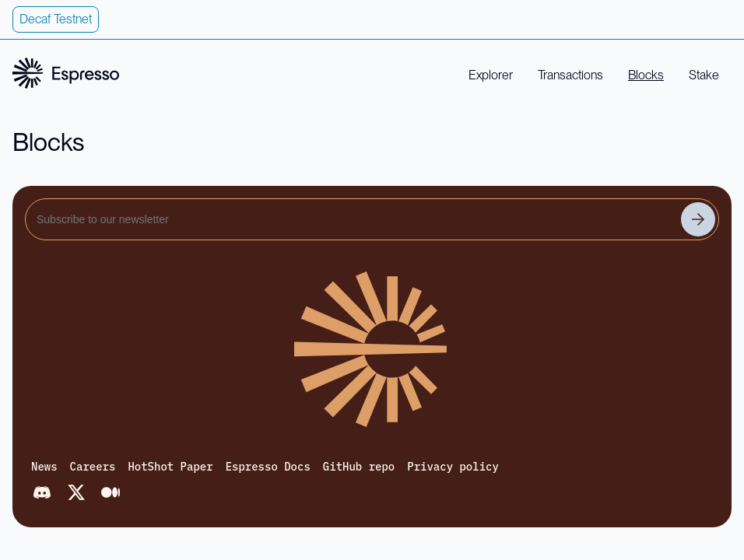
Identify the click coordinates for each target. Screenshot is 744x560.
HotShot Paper (170, 467)
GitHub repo (359, 467)
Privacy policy (453, 467)
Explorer (491, 75)
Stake (704, 75)
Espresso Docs (268, 467)
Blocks (646, 75)
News (44, 467)
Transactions (570, 75)
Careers (93, 467)
